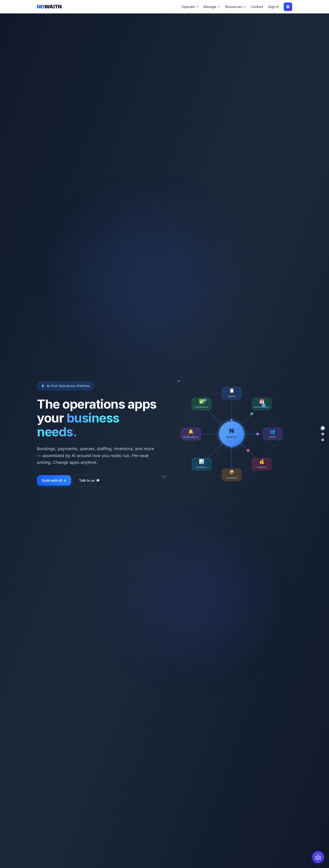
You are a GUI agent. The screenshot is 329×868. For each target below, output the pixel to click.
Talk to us (89, 480)
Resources (235, 7)
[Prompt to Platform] (323, 434)
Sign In (273, 7)
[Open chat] (318, 857)
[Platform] (323, 440)
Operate (190, 7)
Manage (212, 7)
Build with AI (54, 480)
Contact (257, 7)
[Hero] (323, 428)
